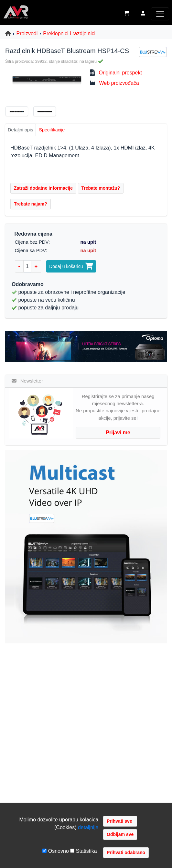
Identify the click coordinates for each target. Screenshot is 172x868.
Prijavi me (118, 433)
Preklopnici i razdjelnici (69, 33)
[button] (143, 14)
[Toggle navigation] (160, 14)
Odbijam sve (120, 834)
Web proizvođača (119, 83)
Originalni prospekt (120, 73)
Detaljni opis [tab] (20, 130)
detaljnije (88, 827)
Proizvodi (27, 33)
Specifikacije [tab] (52, 130)
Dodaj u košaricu (71, 266)
